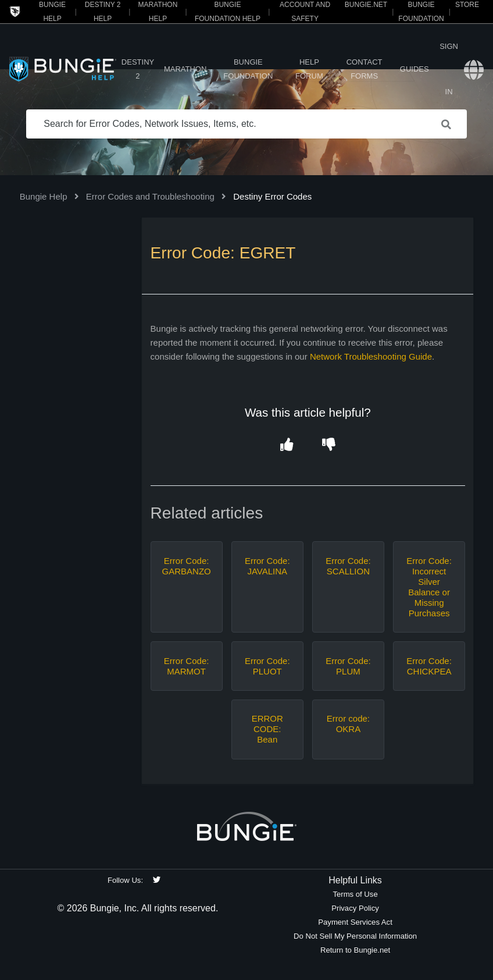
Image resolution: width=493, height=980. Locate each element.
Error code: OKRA (348, 724)
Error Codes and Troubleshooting (150, 196)
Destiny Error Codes (272, 196)
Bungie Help (44, 196)
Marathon (185, 69)
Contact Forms (365, 69)
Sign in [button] (449, 69)
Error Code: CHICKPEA (429, 666)
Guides (415, 69)
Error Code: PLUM (348, 666)
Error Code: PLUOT (267, 666)
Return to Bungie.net (355, 950)
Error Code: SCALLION (348, 566)
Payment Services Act (355, 922)
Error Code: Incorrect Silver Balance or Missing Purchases (429, 587)
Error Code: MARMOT (187, 666)
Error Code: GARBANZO (187, 566)
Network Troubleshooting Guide (371, 356)
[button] (287, 445)
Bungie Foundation (248, 69)
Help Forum (309, 69)
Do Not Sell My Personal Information (355, 936)
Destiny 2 (138, 69)
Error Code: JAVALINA (267, 566)
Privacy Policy (355, 908)
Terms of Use (355, 894)
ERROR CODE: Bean (267, 729)
